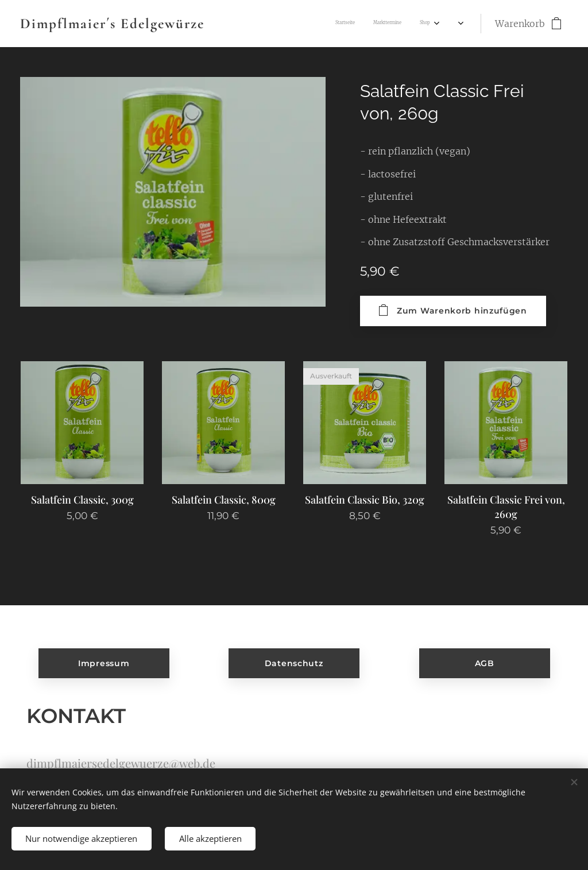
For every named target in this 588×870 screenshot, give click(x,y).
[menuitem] (329, 24)
